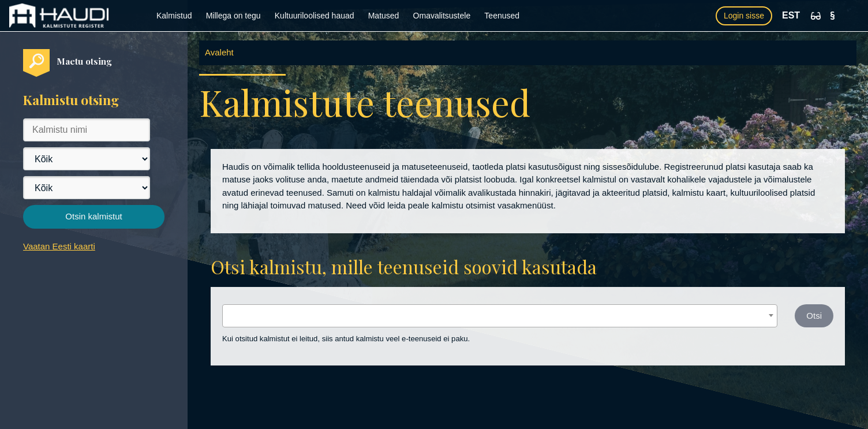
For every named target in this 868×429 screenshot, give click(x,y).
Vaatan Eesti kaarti (59, 246)
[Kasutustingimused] (833, 16)
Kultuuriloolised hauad (315, 16)
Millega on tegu (233, 16)
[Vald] (87, 188)
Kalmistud (174, 16)
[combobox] (500, 316)
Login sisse (744, 16)
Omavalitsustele (442, 16)
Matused (384, 16)
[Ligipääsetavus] (816, 16)
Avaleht (219, 52)
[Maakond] (87, 159)
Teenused (502, 16)
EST (791, 15)
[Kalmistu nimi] (87, 130)
